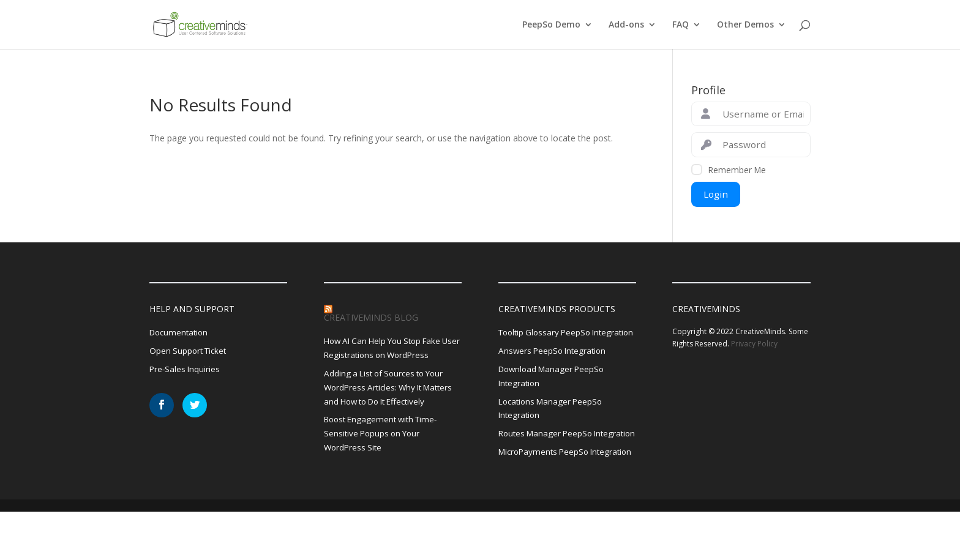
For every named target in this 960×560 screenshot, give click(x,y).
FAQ (681, 25)
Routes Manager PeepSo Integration (548, 459)
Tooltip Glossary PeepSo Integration (547, 340)
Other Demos (745, 25)
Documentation (181, 333)
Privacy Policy (754, 344)
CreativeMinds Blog (371, 317)
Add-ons (626, 25)
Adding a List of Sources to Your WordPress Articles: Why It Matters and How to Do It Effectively (393, 390)
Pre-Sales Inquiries (186, 371)
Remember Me (737, 170)
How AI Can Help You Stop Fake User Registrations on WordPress (390, 349)
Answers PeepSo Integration (555, 366)
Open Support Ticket (190, 352)
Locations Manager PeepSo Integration (553, 426)
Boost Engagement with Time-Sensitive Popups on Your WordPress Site (385, 437)
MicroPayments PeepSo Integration (546, 492)
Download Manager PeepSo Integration (554, 393)
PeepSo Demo (551, 25)
